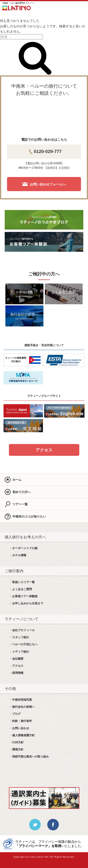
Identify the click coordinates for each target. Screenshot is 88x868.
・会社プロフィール (22, 630)
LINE (55, 7)
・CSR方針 (17, 742)
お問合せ (69, 7)
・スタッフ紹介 (19, 637)
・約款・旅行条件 (21, 721)
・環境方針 (16, 749)
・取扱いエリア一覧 (22, 582)
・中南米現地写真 (21, 700)
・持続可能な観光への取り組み (29, 757)
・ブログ (15, 714)
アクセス (44, 450)
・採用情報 (16, 673)
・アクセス (16, 666)
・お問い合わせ (19, 728)
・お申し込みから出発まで (26, 603)
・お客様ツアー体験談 (23, 596)
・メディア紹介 (19, 652)
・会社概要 (16, 659)
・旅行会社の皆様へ (22, 707)
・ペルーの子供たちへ (23, 644)
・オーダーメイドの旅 (23, 548)
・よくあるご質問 (21, 589)
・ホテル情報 (18, 555)
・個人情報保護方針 (22, 735)
